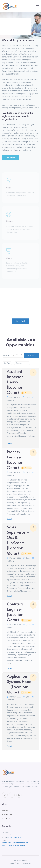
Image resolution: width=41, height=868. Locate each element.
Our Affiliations (7, 819)
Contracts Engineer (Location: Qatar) (19, 612)
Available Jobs (7, 815)
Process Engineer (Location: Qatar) (19, 460)
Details (10, 444)
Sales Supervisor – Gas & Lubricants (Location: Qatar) (19, 540)
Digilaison (25, 860)
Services (5, 810)
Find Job (31, 355)
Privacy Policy (27, 863)
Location (7, 355)
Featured (28, 393)
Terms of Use (14, 863)
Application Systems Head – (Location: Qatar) (19, 684)
